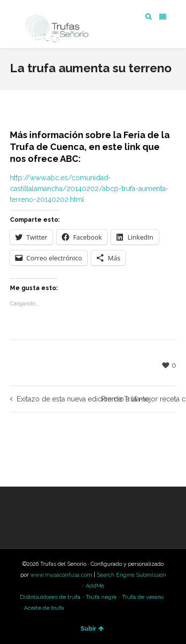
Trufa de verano (143, 597)
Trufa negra (101, 597)
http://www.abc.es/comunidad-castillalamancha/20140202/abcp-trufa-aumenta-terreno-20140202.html (89, 189)
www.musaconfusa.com (61, 575)
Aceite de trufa (44, 608)
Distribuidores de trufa (50, 597)
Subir (92, 629)
